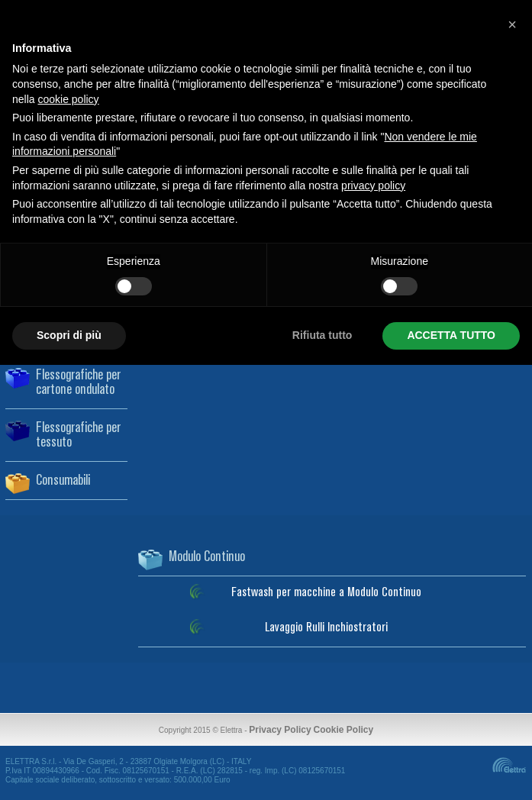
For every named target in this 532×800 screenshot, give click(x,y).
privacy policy (373, 185)
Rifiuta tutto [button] (322, 335)
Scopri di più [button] (69, 335)
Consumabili (63, 481)
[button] (512, 24)
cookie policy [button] (68, 99)
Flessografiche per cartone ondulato (78, 383)
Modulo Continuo (207, 557)
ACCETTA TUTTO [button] (451, 335)
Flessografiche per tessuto (78, 435)
